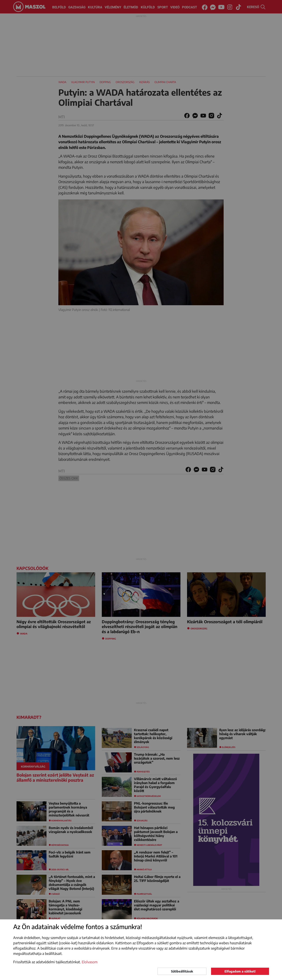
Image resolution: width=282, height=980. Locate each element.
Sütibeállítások (182, 971)
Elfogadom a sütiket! (240, 971)
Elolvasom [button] (90, 962)
